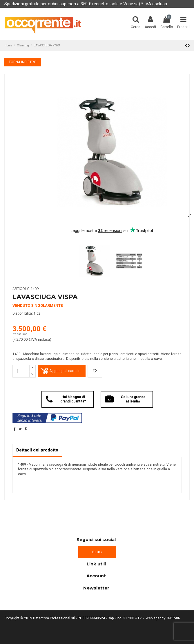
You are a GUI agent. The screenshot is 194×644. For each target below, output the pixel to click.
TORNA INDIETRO (23, 62)
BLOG (97, 552)
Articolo (21, 289)
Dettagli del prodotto (37, 450)
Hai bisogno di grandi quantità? (66, 399)
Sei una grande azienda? (125, 399)
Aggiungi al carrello (65, 371)
